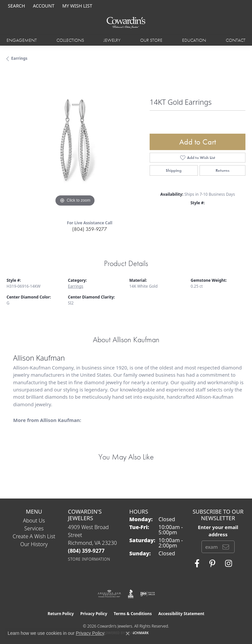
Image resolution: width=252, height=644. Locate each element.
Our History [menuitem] (34, 544)
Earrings (19, 58)
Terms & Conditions (133, 614)
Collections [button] (70, 40)
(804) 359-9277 (90, 229)
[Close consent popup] (128, 633)
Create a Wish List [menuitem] (34, 536)
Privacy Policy (94, 614)
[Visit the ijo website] (147, 594)
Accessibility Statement (181, 614)
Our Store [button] (151, 40)
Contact (236, 40)
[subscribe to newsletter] (226, 547)
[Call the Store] (86, 551)
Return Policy (61, 614)
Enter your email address (218, 531)
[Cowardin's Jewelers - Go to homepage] (126, 23)
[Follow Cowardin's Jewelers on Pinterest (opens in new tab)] (212, 564)
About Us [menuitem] (34, 521)
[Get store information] (89, 559)
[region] (75, 140)
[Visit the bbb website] (131, 594)
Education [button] (194, 40)
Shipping (174, 170)
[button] (16, 6)
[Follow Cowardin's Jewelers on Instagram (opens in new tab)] (229, 564)
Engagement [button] (22, 40)
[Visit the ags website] (109, 594)
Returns (222, 170)
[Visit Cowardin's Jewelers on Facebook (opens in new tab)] (197, 564)
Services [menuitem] (34, 528)
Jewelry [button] (112, 40)
